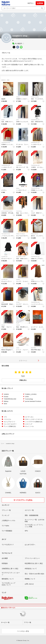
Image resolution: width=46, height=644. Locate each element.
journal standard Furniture (7, 211)
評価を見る (23, 380)
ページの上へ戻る (23, 631)
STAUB (18, 302)
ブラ (5, 417)
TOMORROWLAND (35, 120)
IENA (32, 211)
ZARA (18, 120)
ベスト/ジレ (8, 419)
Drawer (3, 120)
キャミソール (29, 426)
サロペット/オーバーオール (34, 419)
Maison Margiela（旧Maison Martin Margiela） (11, 348)
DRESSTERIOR (35, 234)
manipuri (18, 279)
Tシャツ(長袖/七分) (10, 426)
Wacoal (3, 325)
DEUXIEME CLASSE (21, 257)
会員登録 (40, 3)
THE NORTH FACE (6, 234)
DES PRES (34, 348)
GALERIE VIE (4, 257)
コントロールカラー (10, 424)
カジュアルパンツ (10, 422)
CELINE (18, 325)
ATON (32, 279)
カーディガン (29, 417)
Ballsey (18, 188)
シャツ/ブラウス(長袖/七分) (34, 422)
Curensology (19, 165)
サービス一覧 (5, 622)
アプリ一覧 (28, 622)
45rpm (3, 302)
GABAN (18, 97)
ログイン (31, 3)
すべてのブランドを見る (23, 500)
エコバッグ (29, 424)
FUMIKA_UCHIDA (35, 97)
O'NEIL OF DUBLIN (20, 234)
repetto (18, 348)
